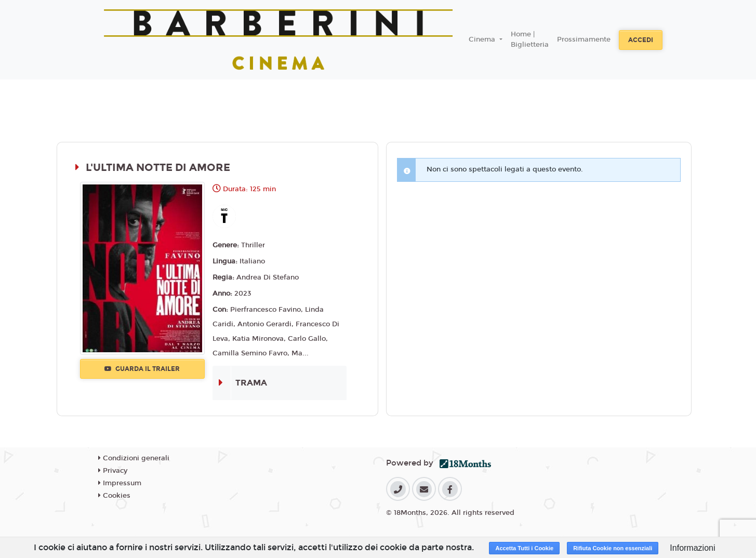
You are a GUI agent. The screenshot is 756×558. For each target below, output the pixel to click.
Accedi (641, 40)
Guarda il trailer (142, 369)
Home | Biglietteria (530, 39)
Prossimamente (584, 39)
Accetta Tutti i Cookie (524, 548)
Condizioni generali (134, 458)
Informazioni (692, 548)
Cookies (114, 496)
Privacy (113, 471)
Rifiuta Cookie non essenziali (613, 548)
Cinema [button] (483, 39)
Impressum (120, 483)
